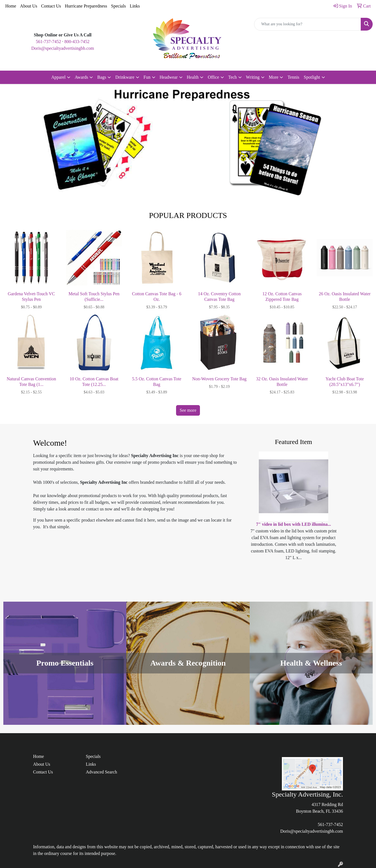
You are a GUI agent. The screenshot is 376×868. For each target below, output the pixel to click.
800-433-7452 (77, 42)
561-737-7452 (48, 42)
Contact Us (51, 6)
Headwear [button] (169, 77)
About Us (29, 6)
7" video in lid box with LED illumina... (293, 524)
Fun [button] (147, 77)
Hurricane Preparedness (86, 6)
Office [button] (213, 77)
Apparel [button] (59, 77)
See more (188, 410)
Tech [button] (233, 77)
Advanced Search (101, 772)
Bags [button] (102, 77)
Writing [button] (253, 77)
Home (11, 6)
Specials (118, 6)
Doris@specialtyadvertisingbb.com (63, 48)
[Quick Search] (308, 24)
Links (135, 6)
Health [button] (193, 77)
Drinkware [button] (125, 77)
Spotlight (312, 77)
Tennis (293, 77)
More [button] (274, 77)
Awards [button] (81, 77)
